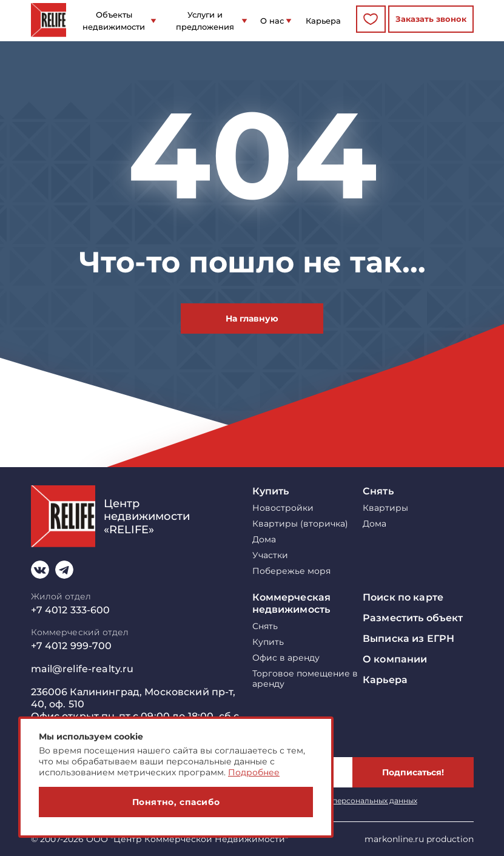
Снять (378, 491)
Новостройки (283, 508)
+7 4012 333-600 (71, 610)
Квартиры (385, 508)
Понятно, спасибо (176, 802)
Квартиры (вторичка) (300, 524)
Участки (270, 555)
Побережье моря (291, 571)
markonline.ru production (419, 839)
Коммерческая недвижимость (292, 603)
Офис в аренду (286, 658)
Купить (271, 491)
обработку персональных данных (354, 800)
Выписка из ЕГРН (408, 639)
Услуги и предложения (205, 21)
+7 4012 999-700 (72, 646)
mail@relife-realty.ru (82, 669)
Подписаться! (413, 772)
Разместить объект (413, 618)
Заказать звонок (431, 19)
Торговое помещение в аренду (305, 679)
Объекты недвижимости (114, 21)
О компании (395, 659)
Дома (264, 540)
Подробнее (254, 772)
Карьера (323, 21)
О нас (272, 21)
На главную (252, 318)
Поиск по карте (403, 597)
